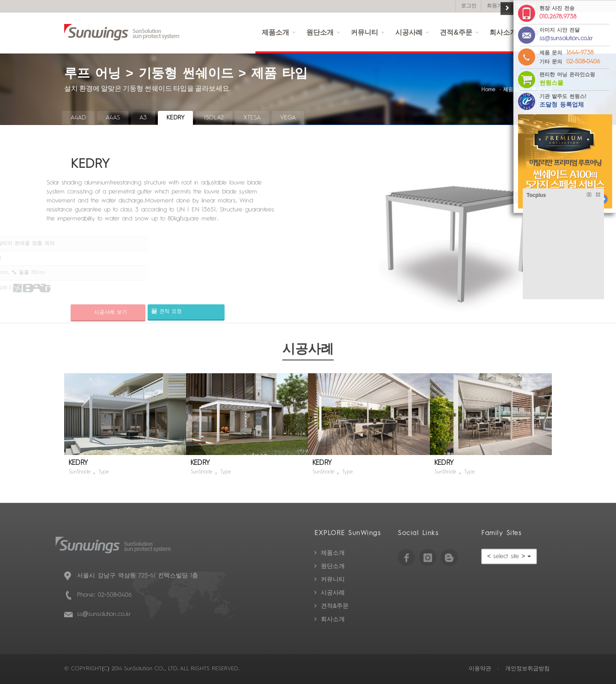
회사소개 (333, 619)
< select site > (509, 556)
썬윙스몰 (551, 83)
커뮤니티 (364, 33)
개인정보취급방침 (527, 669)
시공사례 (409, 33)
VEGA (288, 118)
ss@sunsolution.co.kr (104, 614)
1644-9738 (580, 53)
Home (488, 90)
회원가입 (497, 6)
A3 (143, 118)
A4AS (113, 118)
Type (104, 472)
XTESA (252, 118)
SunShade (80, 472)
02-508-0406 (583, 62)
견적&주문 (456, 33)
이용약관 (480, 669)
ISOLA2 (214, 118)
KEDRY (175, 118)
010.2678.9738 (558, 17)
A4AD (78, 118)
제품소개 (275, 33)
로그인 (469, 6)
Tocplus (536, 195)
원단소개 (320, 33)
